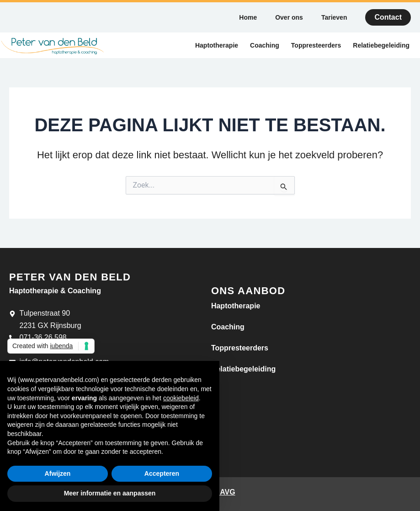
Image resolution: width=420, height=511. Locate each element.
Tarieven (334, 17)
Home (248, 17)
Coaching (265, 45)
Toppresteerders (316, 45)
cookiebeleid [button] (181, 398)
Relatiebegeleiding (381, 45)
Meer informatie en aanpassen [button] (110, 493)
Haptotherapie (217, 45)
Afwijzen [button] (58, 473)
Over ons (289, 17)
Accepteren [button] (162, 473)
